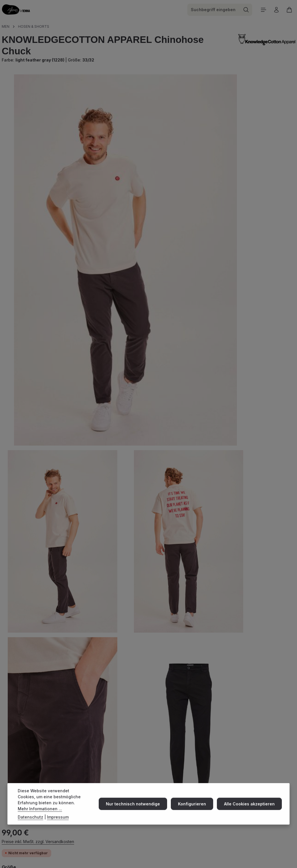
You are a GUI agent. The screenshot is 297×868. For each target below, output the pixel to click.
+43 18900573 (138, 757)
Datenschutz (30, 822)
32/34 (223, 139)
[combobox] (212, 11)
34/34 (196, 151)
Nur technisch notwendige (137, 809)
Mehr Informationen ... (40, 814)
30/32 (223, 128)
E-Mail (147, 772)
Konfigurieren (194, 809)
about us (207, 742)
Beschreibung (24, 600)
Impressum (58, 822)
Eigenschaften (25, 684)
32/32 (277, 128)
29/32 (196, 128)
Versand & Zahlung (216, 734)
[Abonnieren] (68, 830)
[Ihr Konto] (276, 11)
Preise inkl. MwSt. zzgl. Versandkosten (216, 91)
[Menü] (262, 11)
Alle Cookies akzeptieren (250, 809)
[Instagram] (6, 744)
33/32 (196, 139)
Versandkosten (177, 856)
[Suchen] (245, 11)
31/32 (250, 128)
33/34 (251, 139)
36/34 (278, 139)
